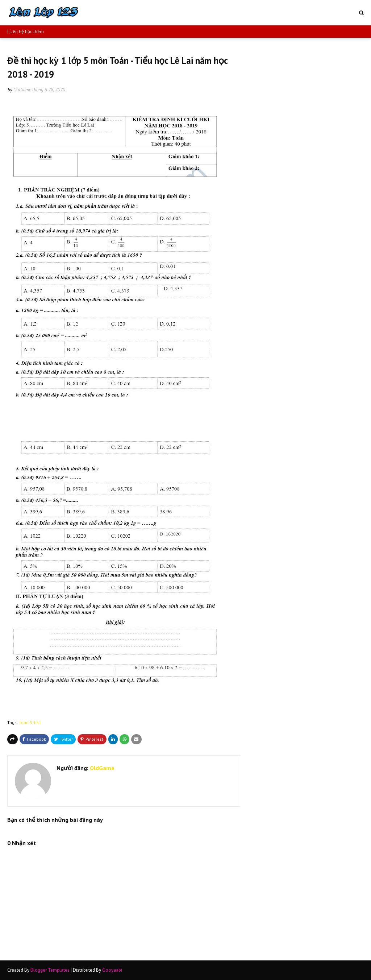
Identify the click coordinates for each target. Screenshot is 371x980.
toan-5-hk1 (30, 722)
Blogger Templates (50, 970)
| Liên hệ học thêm (26, 31)
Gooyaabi (112, 970)
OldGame (22, 90)
